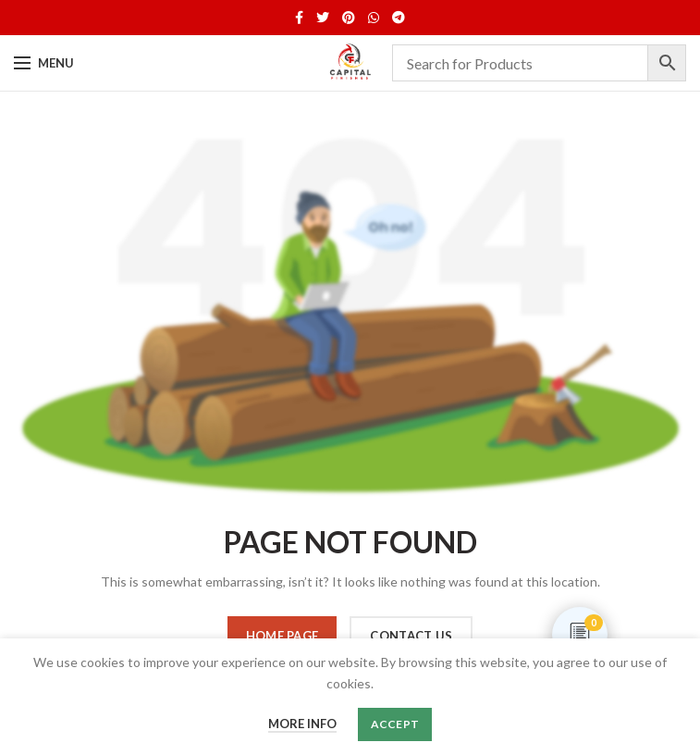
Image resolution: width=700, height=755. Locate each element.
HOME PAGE (282, 636)
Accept (395, 724)
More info (302, 724)
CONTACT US (411, 636)
